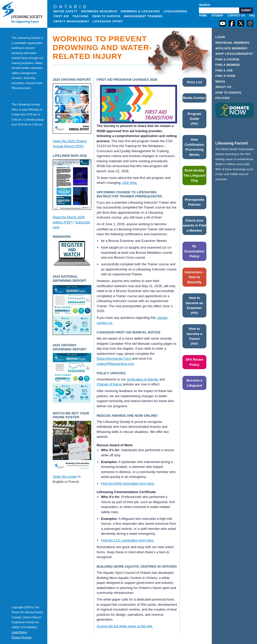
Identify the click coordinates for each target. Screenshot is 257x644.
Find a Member (228, 65)
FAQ (252, 16)
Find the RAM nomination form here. (128, 483)
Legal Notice (19, 632)
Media (220, 81)
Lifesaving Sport (108, 21)
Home (203, 16)
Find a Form (225, 76)
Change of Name (109, 384)
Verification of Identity (143, 379)
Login (220, 37)
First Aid (61, 16)
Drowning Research (99, 11)
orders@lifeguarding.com (115, 364)
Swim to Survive (106, 16)
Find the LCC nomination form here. (128, 540)
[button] (246, 10)
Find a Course (227, 59)
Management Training (143, 16)
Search (205, 5)
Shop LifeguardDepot (234, 54)
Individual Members (232, 43)
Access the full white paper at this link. (125, 626)
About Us (223, 87)
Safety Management (71, 21)
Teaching (80, 16)
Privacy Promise (21, 637)
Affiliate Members (231, 48)
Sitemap (217, 16)
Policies (223, 98)
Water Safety (66, 11)
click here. (130, 183)
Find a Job (224, 70)
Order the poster (65, 477)
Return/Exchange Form (114, 359)
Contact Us (236, 16)
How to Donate (228, 93)
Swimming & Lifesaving (140, 11)
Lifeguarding (175, 11)
